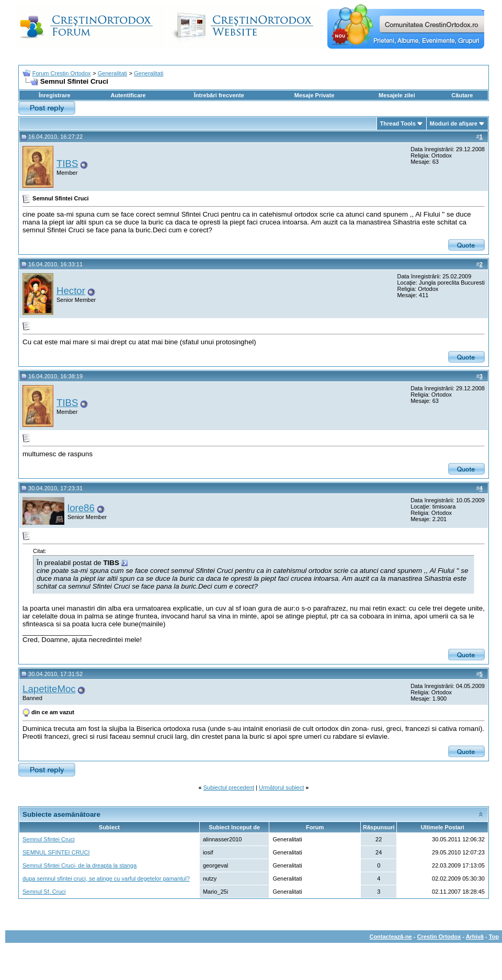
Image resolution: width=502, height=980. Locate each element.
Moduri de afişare (454, 123)
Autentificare (128, 95)
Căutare (462, 95)
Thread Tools (398, 123)
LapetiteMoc (49, 689)
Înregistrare (55, 95)
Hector (71, 291)
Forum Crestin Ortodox (62, 73)
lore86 (81, 508)
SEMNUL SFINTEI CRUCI (56, 852)
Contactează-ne (390, 937)
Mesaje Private (314, 95)
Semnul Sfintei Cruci (49, 839)
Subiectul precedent (229, 787)
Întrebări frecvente (219, 95)
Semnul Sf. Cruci (44, 892)
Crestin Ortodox (439, 937)
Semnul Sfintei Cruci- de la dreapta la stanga (79, 865)
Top (494, 937)
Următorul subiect (281, 787)
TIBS (67, 164)
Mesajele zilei (397, 95)
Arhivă (475, 937)
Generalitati (112, 73)
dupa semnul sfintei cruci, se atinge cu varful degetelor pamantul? (106, 878)
